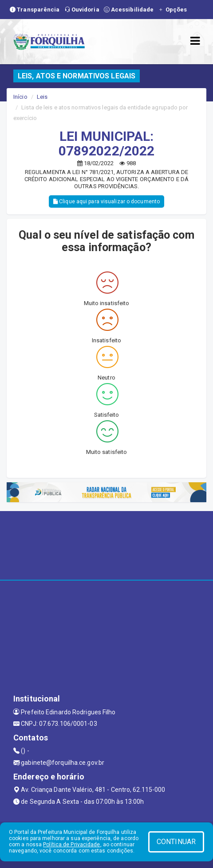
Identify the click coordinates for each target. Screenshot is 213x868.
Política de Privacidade (71, 845)
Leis (42, 97)
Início (20, 97)
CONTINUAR (176, 842)
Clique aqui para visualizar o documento (106, 201)
